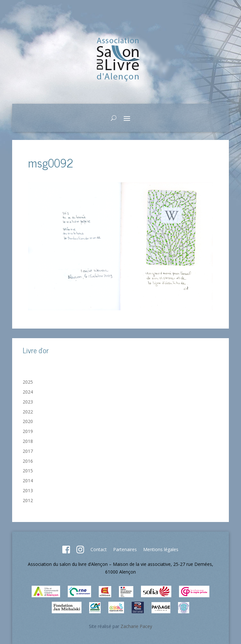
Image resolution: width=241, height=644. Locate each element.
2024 (28, 392)
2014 (28, 481)
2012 (28, 500)
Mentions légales (161, 549)
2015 (28, 471)
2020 (28, 421)
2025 (28, 382)
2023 (28, 402)
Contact (99, 549)
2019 (28, 431)
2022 (28, 412)
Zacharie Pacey (136, 626)
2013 (28, 490)
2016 (28, 461)
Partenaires (125, 549)
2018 (28, 441)
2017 (28, 451)
